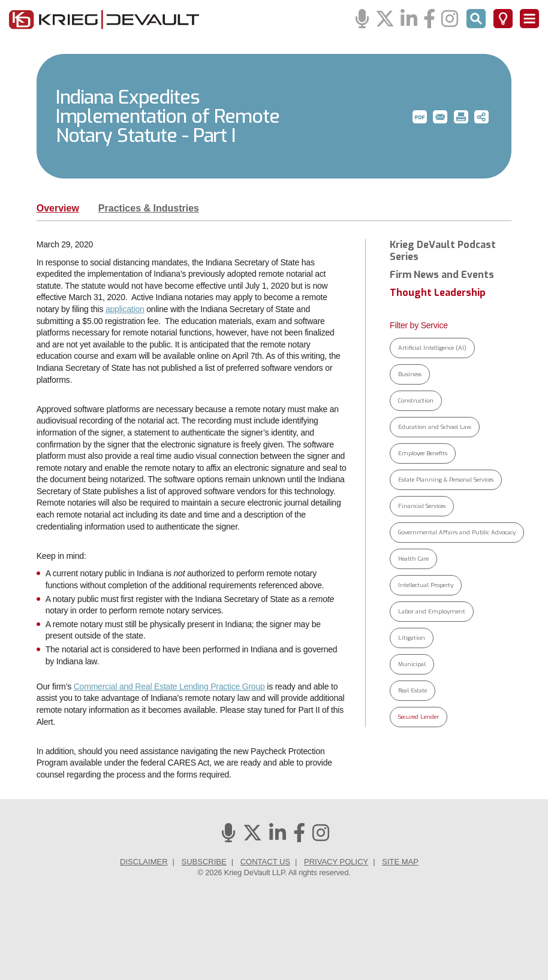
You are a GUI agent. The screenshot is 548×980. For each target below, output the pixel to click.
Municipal (412, 664)
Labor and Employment (432, 611)
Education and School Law (435, 427)
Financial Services (422, 506)
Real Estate (412, 690)
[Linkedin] (409, 19)
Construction (416, 400)
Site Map (400, 862)
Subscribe (204, 862)
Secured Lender (418, 717)
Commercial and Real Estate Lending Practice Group (169, 686)
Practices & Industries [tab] (149, 208)
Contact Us (265, 862)
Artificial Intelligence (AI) (432, 348)
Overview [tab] (58, 208)
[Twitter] (385, 19)
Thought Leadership (438, 293)
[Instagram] (450, 19)
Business (410, 374)
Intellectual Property (426, 585)
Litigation (412, 638)
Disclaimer (144, 862)
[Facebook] (429, 19)
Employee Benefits (423, 453)
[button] (420, 117)
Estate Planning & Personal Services (446, 480)
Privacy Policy (336, 862)
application (125, 309)
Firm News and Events (442, 275)
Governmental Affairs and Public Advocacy (457, 532)
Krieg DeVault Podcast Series (443, 251)
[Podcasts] (362, 19)
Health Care (413, 559)
